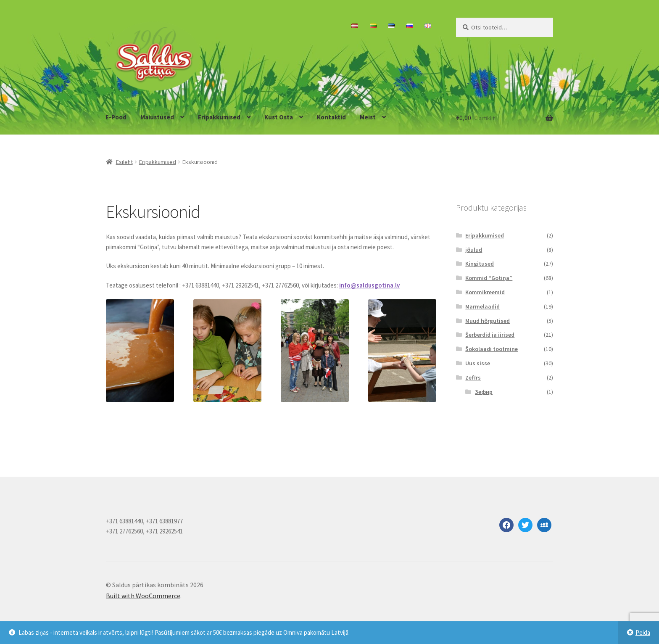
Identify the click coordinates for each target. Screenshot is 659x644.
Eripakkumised (219, 117)
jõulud (474, 250)
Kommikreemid (485, 292)
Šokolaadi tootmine (492, 349)
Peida (643, 632)
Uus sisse (478, 363)
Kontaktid (331, 117)
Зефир (484, 392)
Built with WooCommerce (143, 596)
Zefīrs (473, 377)
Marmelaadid (482, 306)
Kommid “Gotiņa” (489, 278)
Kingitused (480, 264)
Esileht (124, 162)
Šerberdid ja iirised (490, 335)
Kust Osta (279, 117)
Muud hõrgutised (488, 321)
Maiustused (157, 117)
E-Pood (116, 117)
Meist (368, 117)
